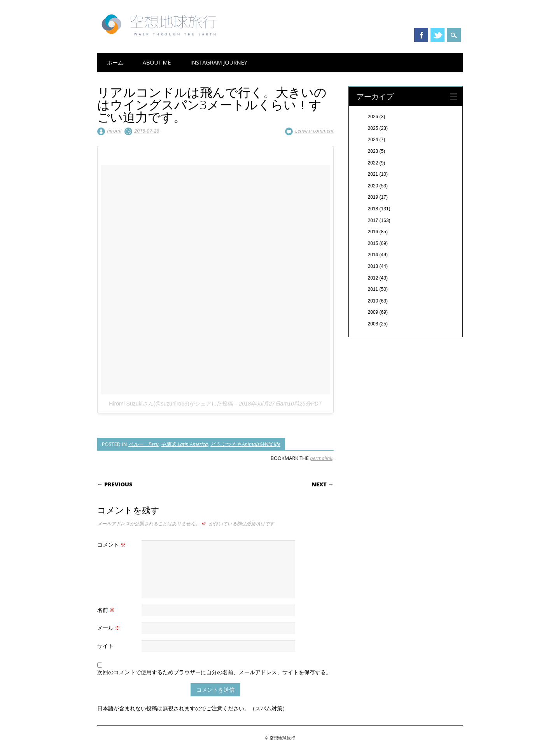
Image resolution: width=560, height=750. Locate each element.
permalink (321, 458)
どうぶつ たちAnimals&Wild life (245, 444)
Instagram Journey (219, 62)
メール (110, 628)
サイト (105, 646)
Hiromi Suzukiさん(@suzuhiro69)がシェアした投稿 (171, 404)
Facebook (421, 35)
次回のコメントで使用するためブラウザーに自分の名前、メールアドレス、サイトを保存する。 (214, 672)
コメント (113, 545)
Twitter (437, 35)
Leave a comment (314, 131)
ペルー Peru (143, 444)
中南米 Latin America (184, 444)
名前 (107, 610)
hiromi (114, 131)
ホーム (115, 62)
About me (157, 62)
